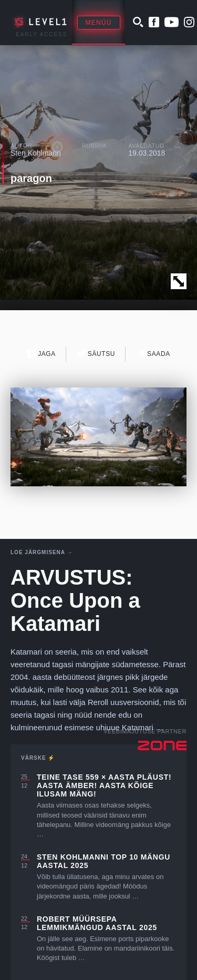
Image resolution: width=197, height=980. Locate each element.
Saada (153, 354)
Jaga (41, 354)
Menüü (99, 23)
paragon (31, 178)
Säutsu (96, 354)
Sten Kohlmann (36, 153)
